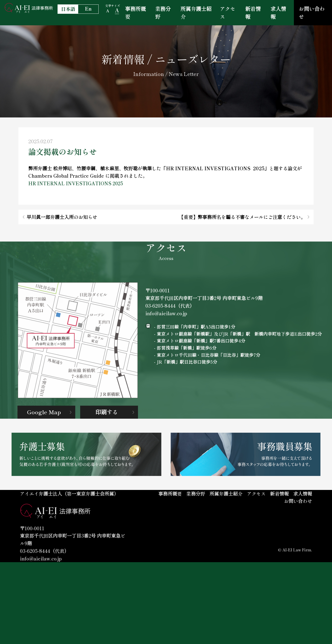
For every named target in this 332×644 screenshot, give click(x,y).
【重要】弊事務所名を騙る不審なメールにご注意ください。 (242, 228)
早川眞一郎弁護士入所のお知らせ (62, 228)
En (88, 9)
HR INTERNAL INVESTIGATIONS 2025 (76, 190)
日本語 (68, 9)
